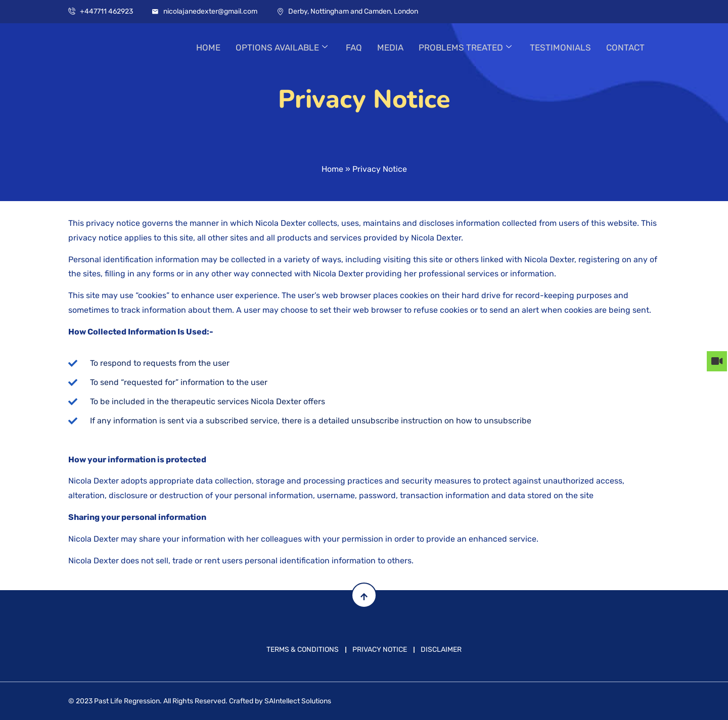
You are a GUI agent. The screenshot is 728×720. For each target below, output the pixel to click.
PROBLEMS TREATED (465, 47)
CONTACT (625, 47)
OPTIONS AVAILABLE (282, 47)
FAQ (354, 47)
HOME (208, 47)
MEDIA (390, 47)
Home (332, 169)
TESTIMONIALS (560, 47)
